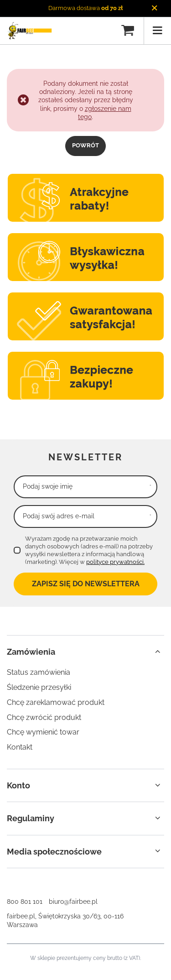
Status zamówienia (39, 672)
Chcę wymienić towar (43, 732)
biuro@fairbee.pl (73, 902)
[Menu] (157, 31)
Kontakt (20, 747)
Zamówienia (31, 652)
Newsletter (85, 457)
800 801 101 (25, 902)
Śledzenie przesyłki (39, 687)
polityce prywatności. (115, 562)
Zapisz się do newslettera (86, 584)
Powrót (85, 145)
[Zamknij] (154, 8)
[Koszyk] (128, 31)
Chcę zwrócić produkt (44, 717)
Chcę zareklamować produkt (56, 702)
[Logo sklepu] (29, 31)
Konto (18, 785)
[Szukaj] (109, 31)
